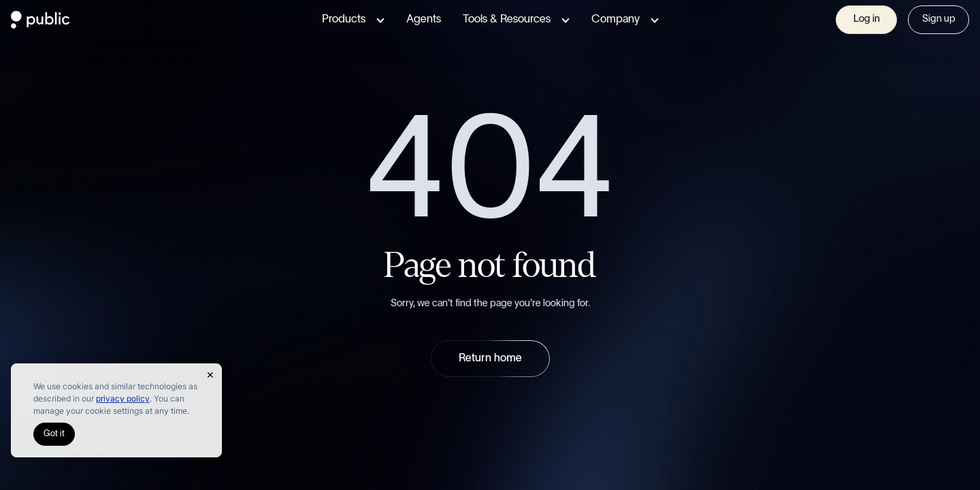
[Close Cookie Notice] (210, 375)
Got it (53, 434)
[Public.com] (40, 24)
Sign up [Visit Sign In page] (938, 19)
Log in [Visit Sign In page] (866, 19)
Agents (423, 19)
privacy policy (136, 398)
